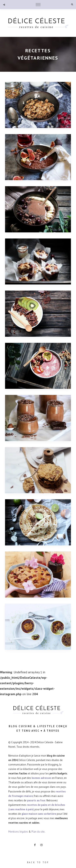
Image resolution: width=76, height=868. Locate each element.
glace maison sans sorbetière (39, 814)
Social (4, 5)
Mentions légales (18, 832)
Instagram (41, 845)
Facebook (35, 845)
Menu (38, 5)
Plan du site (38, 832)
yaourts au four (36, 800)
